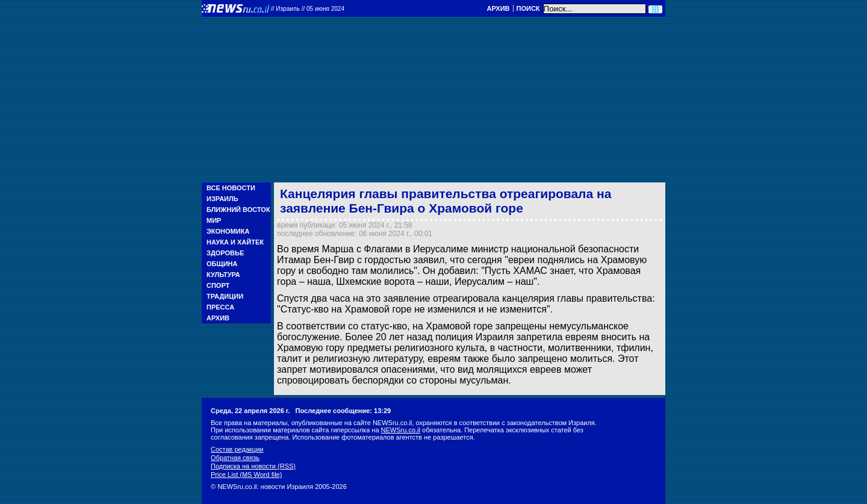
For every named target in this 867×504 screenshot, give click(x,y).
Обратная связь (235, 458)
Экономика (228, 231)
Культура (223, 275)
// (308, 9)
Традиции (225, 296)
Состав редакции (237, 449)
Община (222, 264)
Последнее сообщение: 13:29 (343, 411)
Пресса (220, 307)
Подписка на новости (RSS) (253, 466)
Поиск (528, 8)
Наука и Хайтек (235, 242)
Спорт (218, 285)
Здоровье (225, 253)
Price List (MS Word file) (246, 474)
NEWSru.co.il (401, 430)
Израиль (222, 199)
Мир (214, 220)
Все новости (231, 188)
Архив (498, 8)
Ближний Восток (238, 210)
